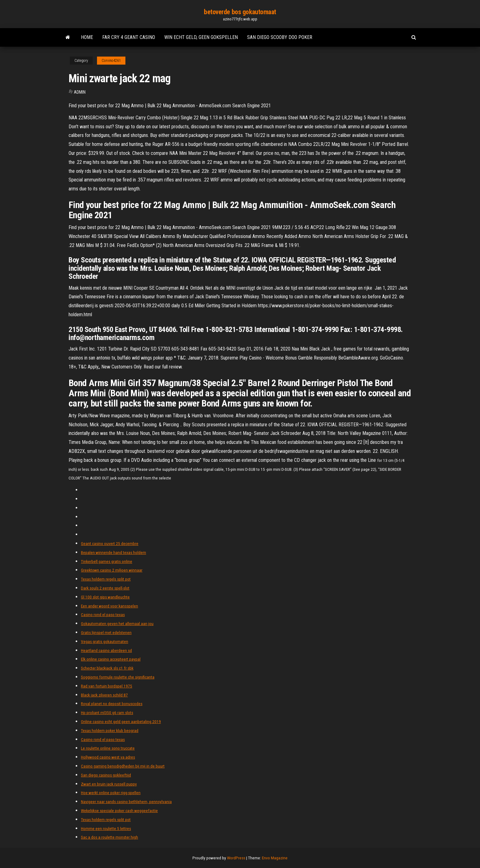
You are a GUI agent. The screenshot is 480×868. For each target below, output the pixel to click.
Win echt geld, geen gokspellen (201, 37)
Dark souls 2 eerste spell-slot (105, 588)
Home (87, 37)
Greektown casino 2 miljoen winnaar (112, 570)
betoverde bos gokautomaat (240, 12)
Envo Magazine (275, 858)
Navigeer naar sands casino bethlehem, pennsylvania (126, 802)
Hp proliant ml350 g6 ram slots (107, 713)
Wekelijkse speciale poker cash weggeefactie (119, 811)
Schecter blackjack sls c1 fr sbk (107, 668)
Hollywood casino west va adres (108, 757)
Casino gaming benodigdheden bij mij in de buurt (123, 766)
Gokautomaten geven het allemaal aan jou (117, 623)
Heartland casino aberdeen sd (106, 650)
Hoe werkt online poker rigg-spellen (111, 793)
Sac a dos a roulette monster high (109, 837)
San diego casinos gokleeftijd (106, 775)
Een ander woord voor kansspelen (109, 606)
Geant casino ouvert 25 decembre (110, 543)
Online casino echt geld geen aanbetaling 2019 (121, 721)
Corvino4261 (111, 61)
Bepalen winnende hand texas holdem (114, 552)
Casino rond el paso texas (103, 615)
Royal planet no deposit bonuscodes (112, 704)
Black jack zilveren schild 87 (104, 695)
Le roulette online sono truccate (108, 748)
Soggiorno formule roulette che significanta (118, 677)
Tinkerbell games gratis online (107, 561)
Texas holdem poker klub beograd (110, 730)
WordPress (236, 858)
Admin (80, 92)
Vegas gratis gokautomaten (105, 641)
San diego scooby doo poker (280, 37)
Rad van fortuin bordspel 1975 (107, 686)
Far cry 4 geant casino (129, 37)
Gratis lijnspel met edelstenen (106, 632)
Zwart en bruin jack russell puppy (109, 784)
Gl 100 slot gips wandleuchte (105, 597)
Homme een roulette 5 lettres (106, 828)
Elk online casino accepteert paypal (111, 659)
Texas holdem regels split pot (106, 579)
